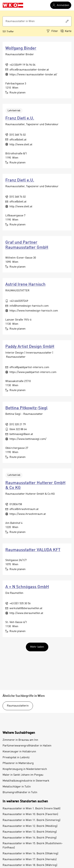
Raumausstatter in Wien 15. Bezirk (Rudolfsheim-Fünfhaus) (33, 846)
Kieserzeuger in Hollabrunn (19, 752)
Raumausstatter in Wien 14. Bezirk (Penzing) (30, 838)
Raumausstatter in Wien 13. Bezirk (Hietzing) (30, 832)
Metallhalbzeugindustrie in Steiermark (26, 781)
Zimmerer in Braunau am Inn (20, 740)
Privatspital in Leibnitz (16, 758)
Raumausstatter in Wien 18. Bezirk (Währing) (30, 865)
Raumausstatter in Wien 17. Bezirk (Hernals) (30, 859)
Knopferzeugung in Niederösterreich (25, 769)
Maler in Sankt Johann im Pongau (23, 775)
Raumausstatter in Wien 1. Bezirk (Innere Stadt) (31, 809)
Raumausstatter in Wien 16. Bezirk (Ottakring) (30, 854)
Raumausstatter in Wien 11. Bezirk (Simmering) (31, 820)
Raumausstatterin (18, 706)
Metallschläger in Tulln (17, 787)
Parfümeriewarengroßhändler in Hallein (27, 746)
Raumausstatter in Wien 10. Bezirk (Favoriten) (30, 814)
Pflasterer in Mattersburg (18, 763)
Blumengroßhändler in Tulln (20, 792)
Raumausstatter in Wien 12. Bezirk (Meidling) (30, 826)
